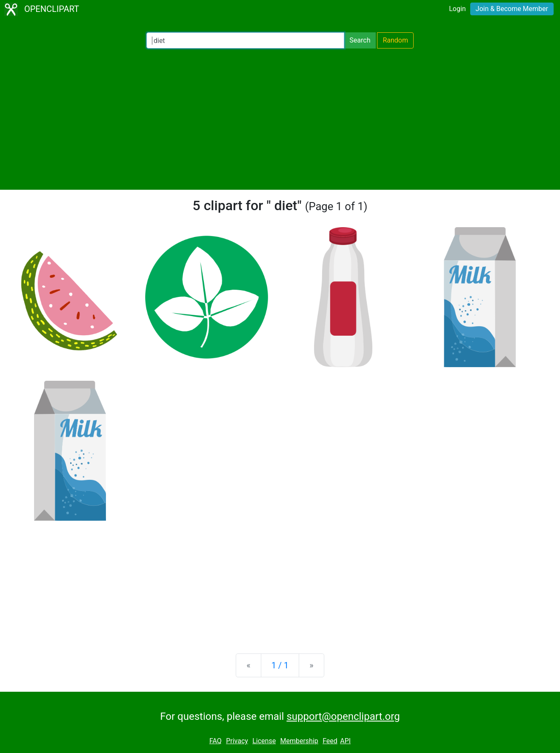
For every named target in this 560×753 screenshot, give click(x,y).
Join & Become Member (512, 9)
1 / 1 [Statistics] (280, 665)
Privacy (237, 741)
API (345, 741)
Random (395, 40)
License (264, 741)
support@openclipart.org (343, 716)
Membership (299, 741)
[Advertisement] (280, 119)
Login (457, 9)
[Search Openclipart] (245, 40)
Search (360, 40)
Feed (330, 741)
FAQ (216, 741)
